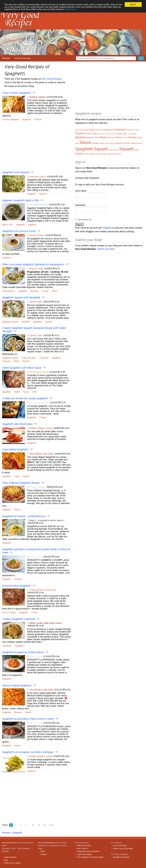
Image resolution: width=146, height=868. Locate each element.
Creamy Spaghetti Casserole (18, 619)
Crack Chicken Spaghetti (16, 93)
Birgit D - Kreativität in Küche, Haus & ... (48, 520)
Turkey (34, 612)
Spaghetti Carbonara (122, 143)
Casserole (44, 358)
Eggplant (32, 225)
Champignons (8, 291)
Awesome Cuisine (38, 177)
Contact (43, 854)
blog (6, 860)
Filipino (18, 510)
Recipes (6, 58)
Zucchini (118, 154)
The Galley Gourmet (39, 372)
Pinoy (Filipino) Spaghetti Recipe (21, 483)
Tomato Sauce (89, 154)
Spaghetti (27, 119)
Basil (97, 130)
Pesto (118, 137)
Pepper (112, 138)
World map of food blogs (123, 848)
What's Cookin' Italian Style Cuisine (46, 623)
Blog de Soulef (36, 269)
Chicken (38, 119)
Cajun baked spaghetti (15, 450)
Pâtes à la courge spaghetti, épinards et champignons (33, 265)
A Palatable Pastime (39, 205)
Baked (26, 476)
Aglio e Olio (7, 225)
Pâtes (55, 291)
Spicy (110, 150)
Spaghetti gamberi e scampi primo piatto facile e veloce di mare (36, 551)
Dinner (114, 134)
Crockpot (108, 134)
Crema (102, 134)
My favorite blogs (23, 58)
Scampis (18, 579)
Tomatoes (98, 154)
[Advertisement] (36, 148)
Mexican (18, 712)
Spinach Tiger (36, 302)
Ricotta (132, 137)
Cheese (137, 130)
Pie (123, 138)
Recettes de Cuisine (121, 857)
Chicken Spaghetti (10, 119)
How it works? (82, 848)
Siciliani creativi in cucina (41, 428)
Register (108, 228)
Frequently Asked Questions (88, 851)
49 (39, 825)
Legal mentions (10, 857)
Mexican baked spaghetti (17, 686)
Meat (35, 392)
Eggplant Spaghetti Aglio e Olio (20, 201)
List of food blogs (120, 845)
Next (51, 825)
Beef (101, 130)
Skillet (17, 392)
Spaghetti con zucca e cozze (19, 231)
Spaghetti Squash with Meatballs (21, 298)
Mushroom (90, 138)
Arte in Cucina (36, 557)
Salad (77, 143)
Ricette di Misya (37, 235)
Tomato (79, 154)
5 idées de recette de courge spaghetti (25, 399)
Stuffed (137, 150)
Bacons (86, 130)
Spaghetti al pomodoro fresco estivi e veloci (28, 719)
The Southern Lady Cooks (41, 454)
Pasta (103, 137)
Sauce (26, 392)
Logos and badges (84, 854)
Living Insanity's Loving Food (43, 590)
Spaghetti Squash (10, 322)
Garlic (119, 134)
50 (45, 825)
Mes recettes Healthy (39, 402)
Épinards (34, 291)
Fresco (17, 746)
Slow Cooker (109, 143)
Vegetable (110, 154)
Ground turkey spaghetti (16, 586)
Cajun (17, 476)
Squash (49, 322)
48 (33, 825)
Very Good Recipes (52, 79)
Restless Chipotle (37, 97)
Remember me (85, 220)
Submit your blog (84, 845)
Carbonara (120, 130)
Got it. (133, 4)
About (43, 851)
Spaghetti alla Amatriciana (17, 424)
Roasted (139, 138)
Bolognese (108, 130)
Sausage (6, 361)
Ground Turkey (9, 612)
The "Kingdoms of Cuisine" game (90, 857)
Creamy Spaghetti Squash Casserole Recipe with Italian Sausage (34, 330)
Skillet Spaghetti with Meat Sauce (22, 368)
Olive (97, 138)
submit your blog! (106, 249)
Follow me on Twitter (12, 863)
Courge (45, 291)
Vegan (104, 154)
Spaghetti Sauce (137, 143)
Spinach (43, 194)
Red (126, 138)
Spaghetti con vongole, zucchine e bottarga (28, 752)
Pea (108, 138)
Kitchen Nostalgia (37, 487)
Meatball (26, 322)
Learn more (81, 9)
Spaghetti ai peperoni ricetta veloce (23, 652)
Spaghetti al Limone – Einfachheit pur (24, 516)
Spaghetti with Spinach (16, 173)
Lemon (130, 134)
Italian (16, 361)
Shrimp (102, 143)
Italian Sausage (29, 358)
